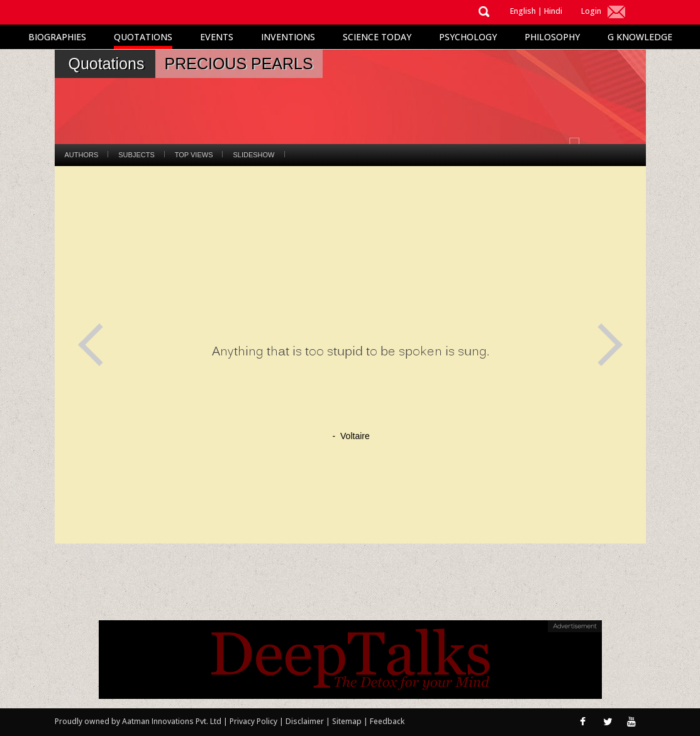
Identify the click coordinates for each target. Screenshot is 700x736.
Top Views (194, 155)
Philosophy (552, 37)
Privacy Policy (254, 721)
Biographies (57, 37)
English (523, 11)
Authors (82, 155)
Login (591, 11)
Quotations (143, 37)
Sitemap (348, 721)
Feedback (387, 721)
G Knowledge (640, 37)
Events (217, 37)
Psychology (468, 37)
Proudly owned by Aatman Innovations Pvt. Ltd (138, 721)
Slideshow (253, 155)
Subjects (136, 155)
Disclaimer (305, 721)
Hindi (553, 11)
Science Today (377, 37)
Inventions (288, 37)
